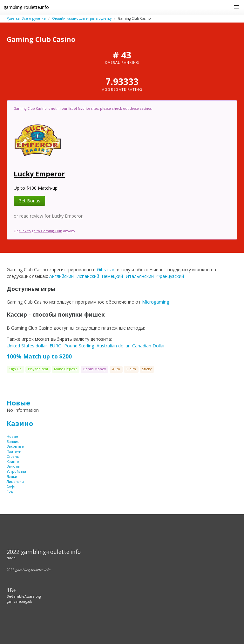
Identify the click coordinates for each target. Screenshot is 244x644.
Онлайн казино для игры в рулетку (82, 18)
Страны (13, 457)
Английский (61, 276)
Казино (20, 424)
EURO (56, 346)
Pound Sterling (79, 346)
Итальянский (140, 276)
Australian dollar (113, 346)
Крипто (13, 462)
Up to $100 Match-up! (36, 188)
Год (10, 491)
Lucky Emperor (39, 174)
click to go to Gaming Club (41, 231)
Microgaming (156, 302)
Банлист (14, 442)
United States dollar (27, 346)
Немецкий (112, 276)
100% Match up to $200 (39, 356)
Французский (170, 276)
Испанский (88, 276)
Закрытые (15, 446)
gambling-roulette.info (26, 7)
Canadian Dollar (149, 346)
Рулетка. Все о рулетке (26, 18)
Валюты (13, 466)
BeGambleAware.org (24, 596)
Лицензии (15, 482)
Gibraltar (106, 269)
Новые (18, 403)
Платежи (14, 451)
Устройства (16, 471)
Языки (12, 476)
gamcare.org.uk (19, 601)
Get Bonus (29, 201)
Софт (11, 486)
